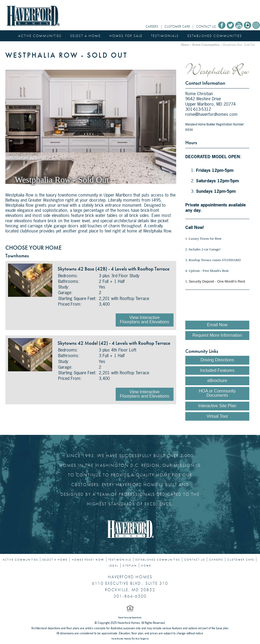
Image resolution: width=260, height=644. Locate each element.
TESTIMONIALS (165, 36)
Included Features (217, 370)
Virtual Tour (217, 416)
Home (185, 45)
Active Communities (206, 45)
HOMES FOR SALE (126, 36)
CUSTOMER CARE (177, 26)
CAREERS (152, 26)
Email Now (217, 325)
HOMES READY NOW (88, 560)
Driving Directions (217, 360)
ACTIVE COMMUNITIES (40, 36)
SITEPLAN (130, 566)
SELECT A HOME (85, 36)
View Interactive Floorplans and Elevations (145, 320)
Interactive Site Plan (217, 406)
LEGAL (114, 566)
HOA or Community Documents (217, 393)
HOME (146, 566)
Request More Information (217, 335)
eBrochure (217, 381)
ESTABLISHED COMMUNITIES (215, 36)
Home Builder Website (121, 639)
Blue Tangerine (142, 639)
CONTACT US (206, 26)
